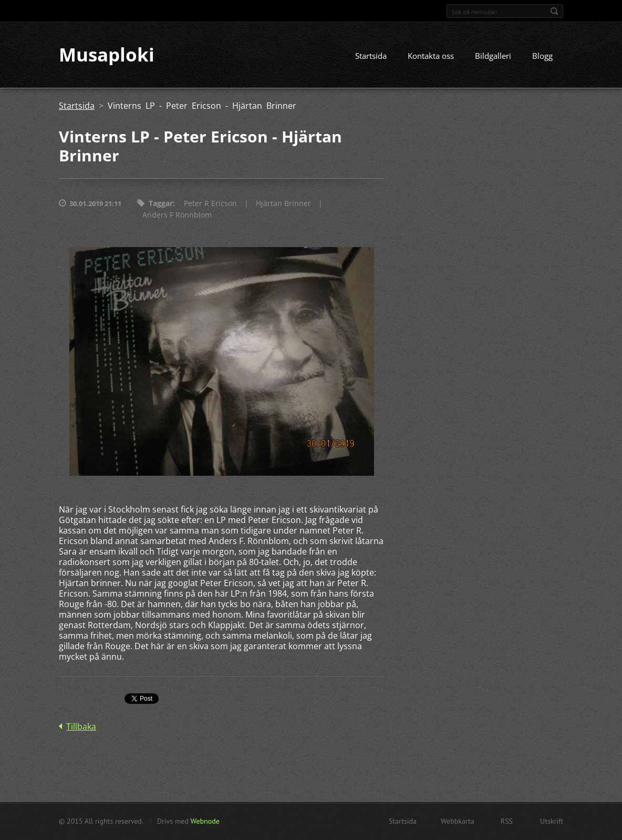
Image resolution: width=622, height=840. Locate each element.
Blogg (542, 56)
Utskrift (552, 821)
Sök (554, 11)
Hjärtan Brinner (283, 204)
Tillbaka (81, 727)
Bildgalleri (493, 56)
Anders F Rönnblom (177, 215)
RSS (507, 821)
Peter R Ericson (210, 204)
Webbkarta (458, 821)
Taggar (161, 204)
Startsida (371, 56)
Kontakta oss (431, 56)
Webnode (205, 821)
